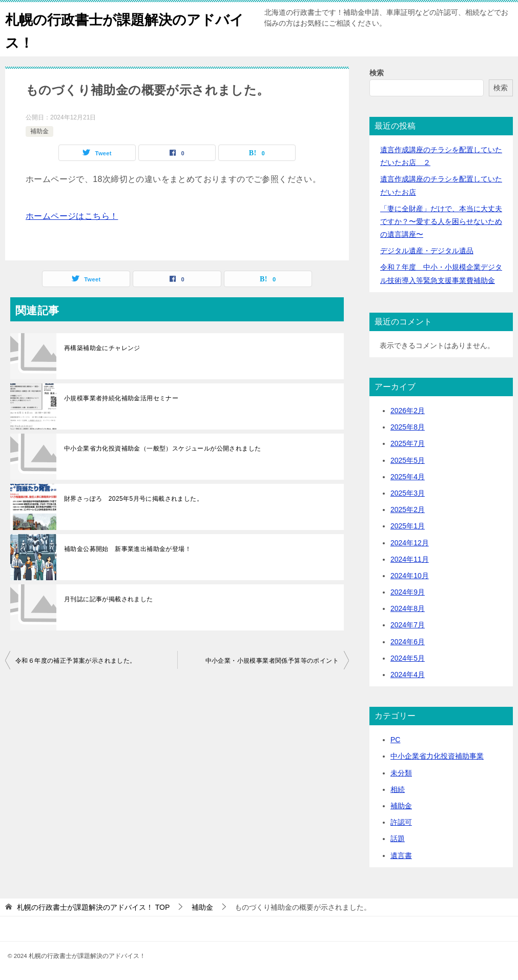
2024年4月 (408, 675)
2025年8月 (408, 427)
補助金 (39, 131)
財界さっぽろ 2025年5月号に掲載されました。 (133, 499)
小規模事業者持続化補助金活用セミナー (121, 398)
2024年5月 (408, 658)
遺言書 (401, 855)
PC (395, 740)
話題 (398, 839)
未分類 (401, 773)
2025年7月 (408, 443)
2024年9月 (408, 592)
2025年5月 (408, 460)
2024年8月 (408, 608)
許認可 (401, 822)
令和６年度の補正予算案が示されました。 (76, 661)
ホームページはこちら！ (72, 216)
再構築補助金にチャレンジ (102, 348)
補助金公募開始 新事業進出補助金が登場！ (128, 549)
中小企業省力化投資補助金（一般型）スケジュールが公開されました (162, 448)
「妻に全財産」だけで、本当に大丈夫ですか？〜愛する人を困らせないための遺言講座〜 (441, 221)
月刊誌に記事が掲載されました (109, 599)
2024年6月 (408, 642)
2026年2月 (408, 411)
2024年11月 (410, 559)
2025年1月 (408, 526)
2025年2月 (408, 509)
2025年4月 (408, 477)
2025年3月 (408, 493)
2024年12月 (410, 543)
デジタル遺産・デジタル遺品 (427, 251)
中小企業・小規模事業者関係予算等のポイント (272, 661)
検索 (377, 73)
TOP (93, 907)
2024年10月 (410, 576)
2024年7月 (408, 625)
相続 (398, 789)
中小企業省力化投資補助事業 (437, 756)
